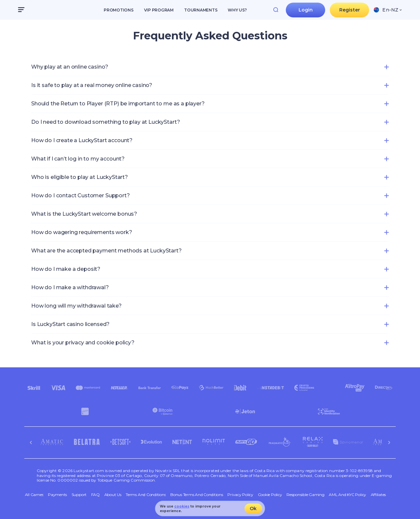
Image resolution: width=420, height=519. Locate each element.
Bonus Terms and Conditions (197, 495)
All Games (34, 495)
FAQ (95, 495)
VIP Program (159, 10)
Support (79, 495)
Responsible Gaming (305, 495)
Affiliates (378, 495)
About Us (113, 495)
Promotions (119, 10)
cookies (182, 506)
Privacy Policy (240, 495)
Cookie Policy (270, 495)
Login (306, 10)
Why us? (237, 10)
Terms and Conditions (146, 495)
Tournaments (201, 10)
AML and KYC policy (347, 495)
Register (350, 10)
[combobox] (388, 10)
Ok (253, 508)
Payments (57, 495)
